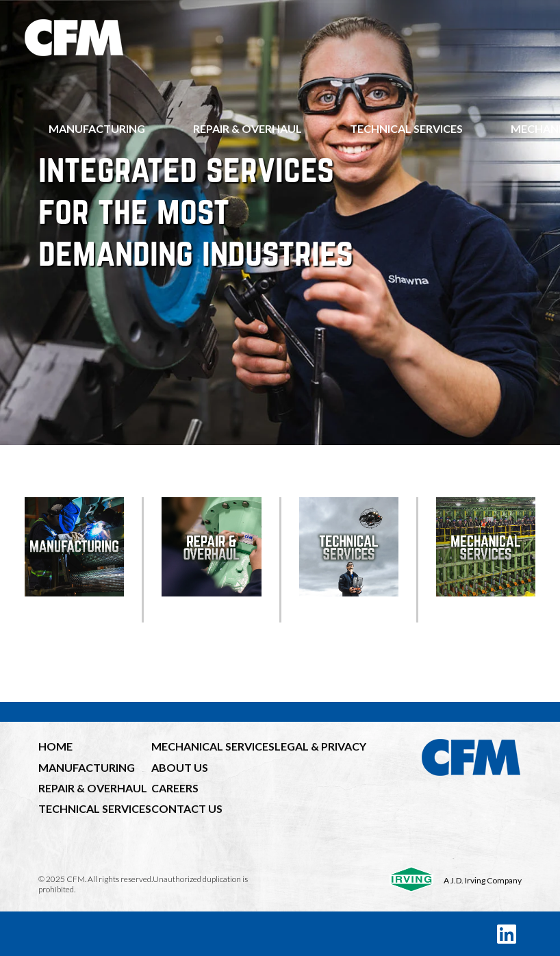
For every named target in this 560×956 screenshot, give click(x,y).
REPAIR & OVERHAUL (93, 788)
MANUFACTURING (87, 767)
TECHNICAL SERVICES (95, 808)
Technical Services (406, 128)
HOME (55, 746)
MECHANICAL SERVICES (213, 746)
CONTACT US (187, 808)
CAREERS (175, 788)
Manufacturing (97, 128)
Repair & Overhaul (247, 128)
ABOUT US (180, 767)
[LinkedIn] (507, 934)
